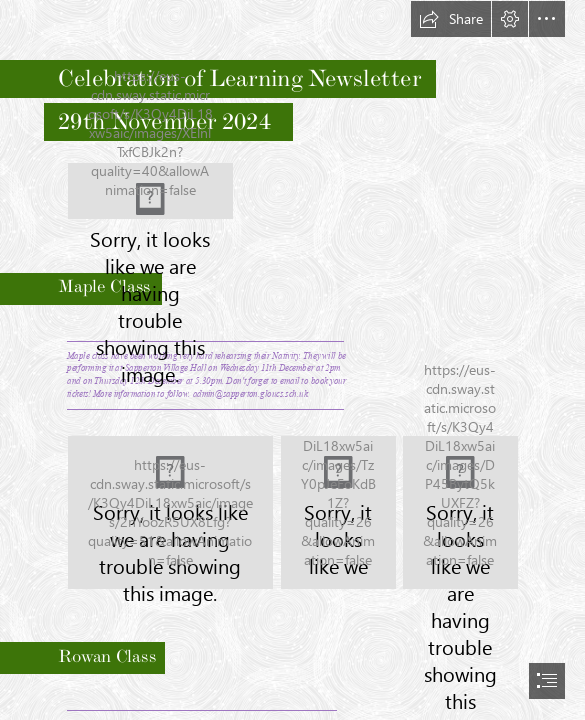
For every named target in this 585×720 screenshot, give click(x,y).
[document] (292, 360)
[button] (451, 19)
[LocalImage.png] (150, 191)
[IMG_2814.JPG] (460, 512)
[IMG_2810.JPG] (338, 512)
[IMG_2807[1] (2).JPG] (170, 512)
